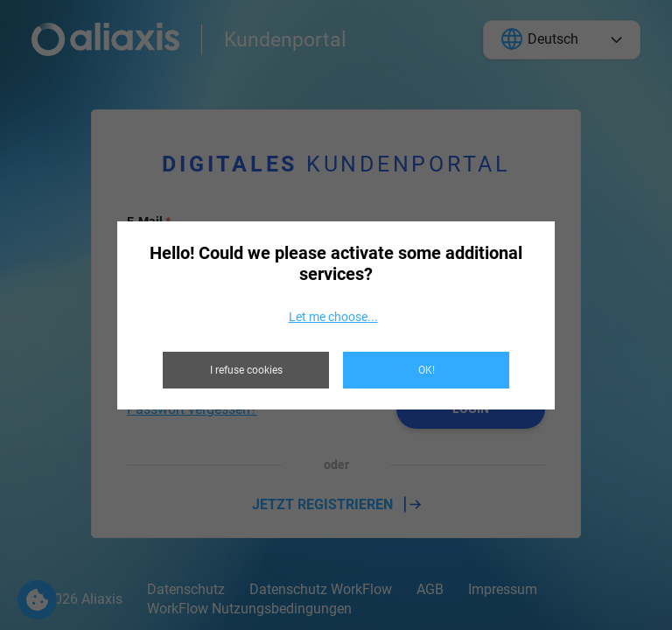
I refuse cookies (246, 370)
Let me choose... (333, 317)
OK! (427, 370)
